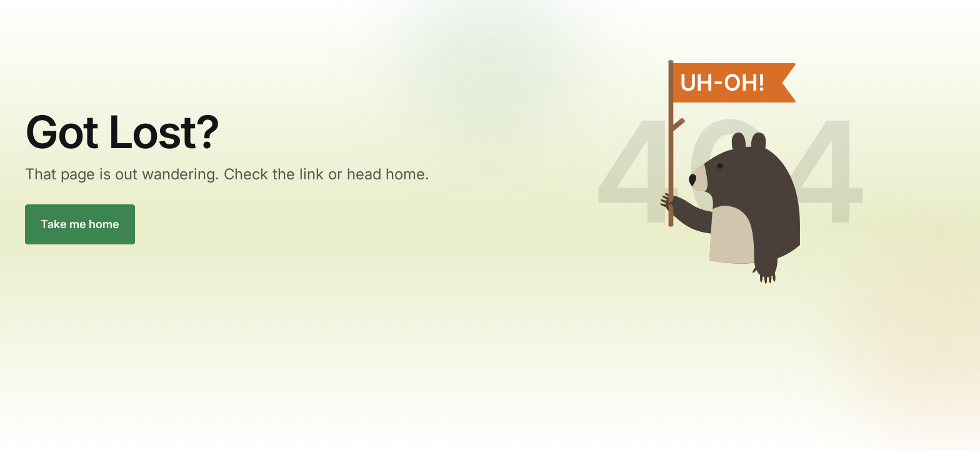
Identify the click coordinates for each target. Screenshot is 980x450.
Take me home (80, 224)
